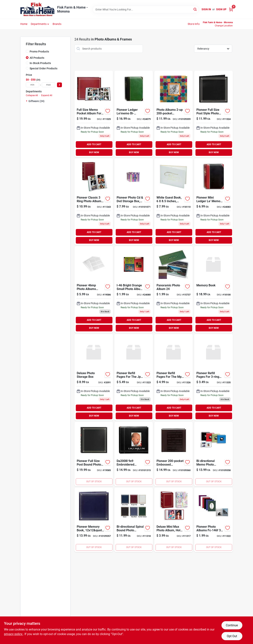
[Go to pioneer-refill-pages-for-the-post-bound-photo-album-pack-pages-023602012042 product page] (174, 377)
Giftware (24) (36, 101)
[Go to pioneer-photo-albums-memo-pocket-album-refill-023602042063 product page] (94, 290)
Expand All (47, 95)
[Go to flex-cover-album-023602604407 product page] (213, 520)
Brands (57, 24)
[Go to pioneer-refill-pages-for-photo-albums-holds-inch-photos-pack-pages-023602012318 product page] (213, 377)
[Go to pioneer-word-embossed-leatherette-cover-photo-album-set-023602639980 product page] (174, 454)
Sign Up (221, 9)
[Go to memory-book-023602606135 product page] (213, 290)
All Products (37, 58)
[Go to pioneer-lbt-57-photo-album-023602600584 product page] (213, 202)
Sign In (206, 9)
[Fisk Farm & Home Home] (37, 9)
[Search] (195, 9)
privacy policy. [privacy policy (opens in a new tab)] (13, 634)
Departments (39, 24)
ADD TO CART (94, 144)
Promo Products (39, 51)
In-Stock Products (40, 63)
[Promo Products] (27, 51)
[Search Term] (146, 10)
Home (24, 24)
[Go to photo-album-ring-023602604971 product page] (94, 202)
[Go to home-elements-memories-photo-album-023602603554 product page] (134, 290)
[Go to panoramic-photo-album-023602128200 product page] (174, 290)
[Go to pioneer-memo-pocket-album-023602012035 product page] (94, 114)
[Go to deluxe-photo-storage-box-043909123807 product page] (94, 377)
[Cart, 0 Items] (231, 9)
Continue (232, 625)
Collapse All (32, 95)
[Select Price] (59, 85)
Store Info (194, 24)
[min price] (32, 85)
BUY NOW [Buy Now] (94, 152)
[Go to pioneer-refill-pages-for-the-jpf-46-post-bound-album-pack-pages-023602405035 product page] (134, 377)
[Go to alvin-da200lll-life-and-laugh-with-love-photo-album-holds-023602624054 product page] (134, 454)
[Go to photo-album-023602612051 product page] (94, 454)
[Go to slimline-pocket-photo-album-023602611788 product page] (213, 114)
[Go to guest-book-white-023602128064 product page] (174, 202)
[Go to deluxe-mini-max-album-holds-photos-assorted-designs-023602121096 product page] (174, 520)
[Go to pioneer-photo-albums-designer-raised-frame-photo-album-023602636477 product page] (174, 114)
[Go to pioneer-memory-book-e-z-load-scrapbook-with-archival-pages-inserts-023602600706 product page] (94, 520)
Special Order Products (43, 68)
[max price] (48, 85)
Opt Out (232, 636)
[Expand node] (27, 101)
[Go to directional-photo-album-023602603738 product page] (134, 114)
